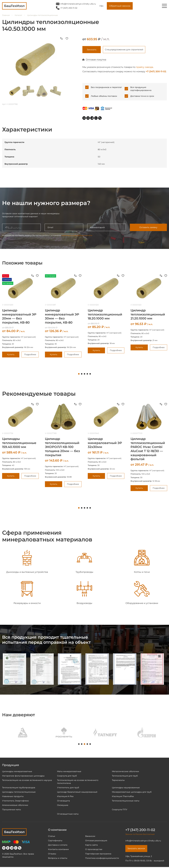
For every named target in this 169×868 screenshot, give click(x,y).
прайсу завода (144, 68)
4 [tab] (87, 374)
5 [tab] (90, 374)
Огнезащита (63, 801)
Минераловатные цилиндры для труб (132, 792)
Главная (6, 15)
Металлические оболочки (125, 772)
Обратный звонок (120, 6)
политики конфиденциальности (77, 236)
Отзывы (52, 854)
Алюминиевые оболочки (15, 806)
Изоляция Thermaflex (123, 797)
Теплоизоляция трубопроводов (19, 788)
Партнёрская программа (98, 854)
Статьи (52, 837)
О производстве (94, 850)
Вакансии (90, 837)
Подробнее (30, 355)
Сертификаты (55, 841)
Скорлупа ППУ (120, 810)
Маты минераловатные (69, 772)
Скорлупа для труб (67, 776)
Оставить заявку (148, 228)
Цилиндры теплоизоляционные (42, 15)
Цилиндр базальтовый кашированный (77, 792)
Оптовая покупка (96, 60)
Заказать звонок (137, 849)
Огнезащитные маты (68, 814)
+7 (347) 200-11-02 (69, 8)
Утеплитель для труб (68, 788)
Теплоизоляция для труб (125, 776)
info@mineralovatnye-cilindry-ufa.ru (78, 4)
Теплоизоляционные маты (126, 801)
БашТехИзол (14, 832)
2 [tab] (82, 374)
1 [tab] (79, 374)
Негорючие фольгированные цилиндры (23, 776)
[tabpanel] (63, 316)
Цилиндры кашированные (126, 788)
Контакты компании (58, 850)
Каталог (18, 15)
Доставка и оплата (58, 845)
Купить (11, 355)
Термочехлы (118, 781)
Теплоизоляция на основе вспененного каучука (27, 781)
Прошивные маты (12, 810)
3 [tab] (84, 374)
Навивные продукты (13, 797)
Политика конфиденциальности (102, 859)
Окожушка (63, 806)
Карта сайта (91, 845)
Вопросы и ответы (58, 859)
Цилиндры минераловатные (17, 772)
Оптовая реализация (96, 841)
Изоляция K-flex (65, 797)
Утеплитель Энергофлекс (16, 801)
